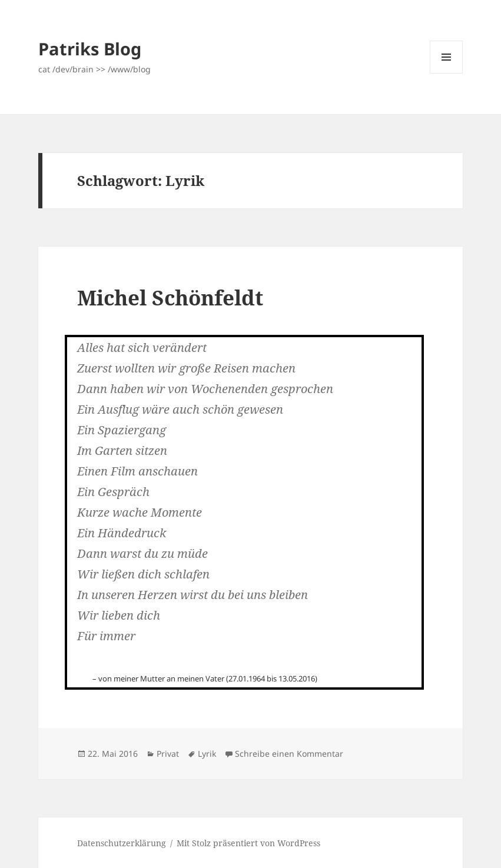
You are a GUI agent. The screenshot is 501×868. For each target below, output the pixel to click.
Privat (168, 754)
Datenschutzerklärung (122, 843)
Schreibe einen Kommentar (289, 754)
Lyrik (207, 754)
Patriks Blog (90, 49)
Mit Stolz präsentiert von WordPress (248, 843)
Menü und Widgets (447, 73)
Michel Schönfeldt (170, 297)
